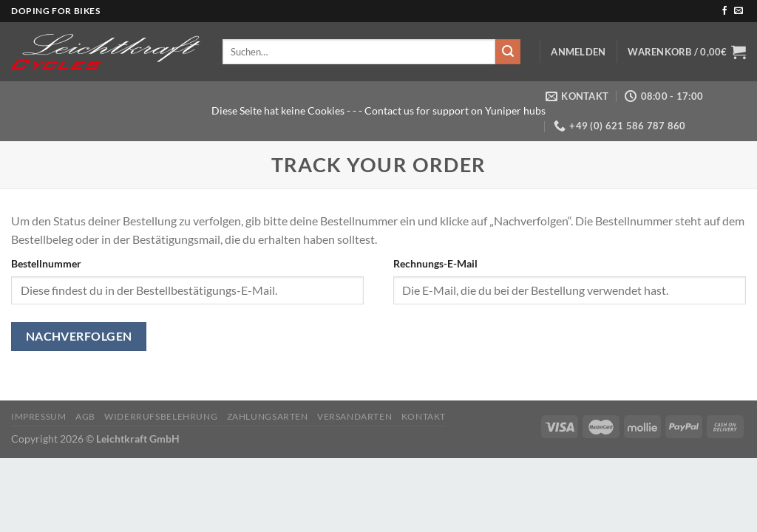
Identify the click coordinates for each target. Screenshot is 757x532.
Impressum (39, 416)
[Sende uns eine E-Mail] (739, 11)
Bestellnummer (46, 263)
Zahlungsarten (268, 416)
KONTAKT (424, 416)
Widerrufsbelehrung (161, 416)
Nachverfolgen (79, 336)
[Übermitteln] (508, 52)
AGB (85, 416)
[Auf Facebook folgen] (724, 11)
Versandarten (354, 416)
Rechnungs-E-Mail (435, 263)
